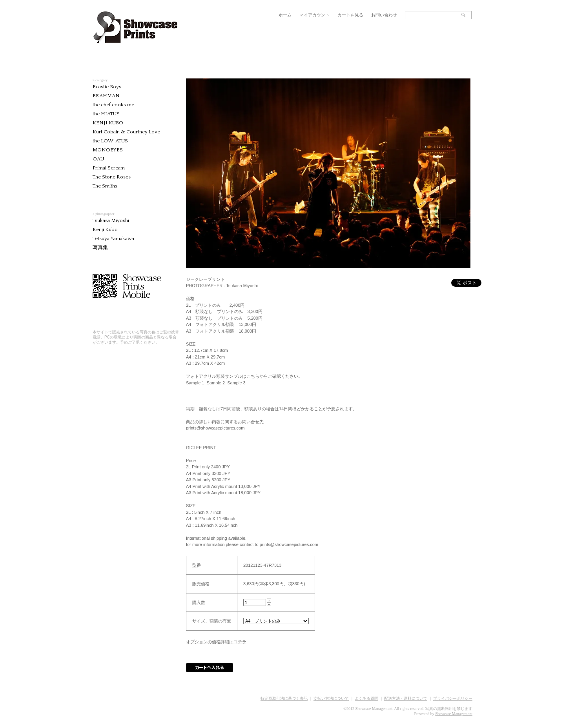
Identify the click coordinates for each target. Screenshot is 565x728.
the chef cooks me (113, 105)
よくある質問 (366, 698)
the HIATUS (106, 114)
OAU (98, 159)
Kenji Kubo (105, 229)
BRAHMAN (106, 96)
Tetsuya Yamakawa (113, 238)
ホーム (285, 15)
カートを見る (350, 15)
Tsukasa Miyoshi (111, 220)
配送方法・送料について (406, 698)
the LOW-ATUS (110, 141)
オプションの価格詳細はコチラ (216, 642)
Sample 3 (236, 383)
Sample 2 (216, 383)
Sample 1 (195, 383)
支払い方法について (331, 698)
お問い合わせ (384, 15)
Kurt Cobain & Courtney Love (126, 132)
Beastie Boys (107, 87)
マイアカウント (314, 15)
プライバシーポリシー (453, 698)
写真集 (100, 248)
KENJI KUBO (108, 123)
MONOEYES (108, 150)
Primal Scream (109, 168)
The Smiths (105, 186)
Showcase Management (454, 714)
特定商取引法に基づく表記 (284, 698)
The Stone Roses (112, 177)
